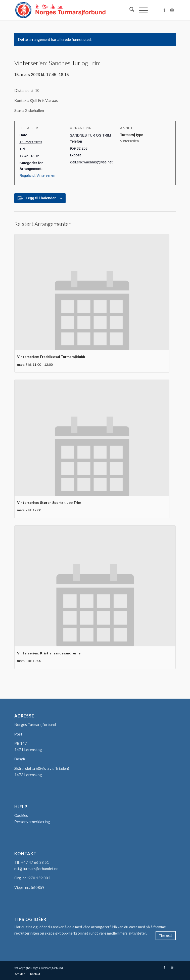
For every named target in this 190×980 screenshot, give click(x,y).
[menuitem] (129, 10)
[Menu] (141, 10)
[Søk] (129, 10)
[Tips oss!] (166, 936)
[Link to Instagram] (172, 10)
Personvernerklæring (32, 822)
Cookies (21, 815)
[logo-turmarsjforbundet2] (79, 10)
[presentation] (92, 292)
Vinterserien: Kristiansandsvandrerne (49, 653)
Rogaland (27, 175)
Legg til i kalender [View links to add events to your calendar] (41, 198)
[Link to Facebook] (164, 10)
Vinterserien (46, 175)
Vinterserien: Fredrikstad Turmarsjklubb (51, 357)
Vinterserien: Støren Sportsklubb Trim (49, 502)
